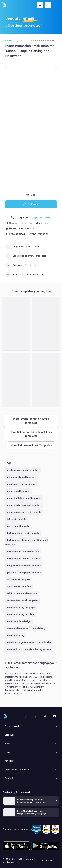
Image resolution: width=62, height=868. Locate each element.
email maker (45, 642)
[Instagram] (35, 716)
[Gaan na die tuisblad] (4, 5)
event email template (19, 491)
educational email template (22, 477)
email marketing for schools (22, 484)
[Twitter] (45, 716)
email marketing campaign (21, 607)
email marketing (16, 635)
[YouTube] (55, 716)
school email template (19, 579)
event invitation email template (24, 498)
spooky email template (19, 586)
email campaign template (21, 642)
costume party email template (23, 470)
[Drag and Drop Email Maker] (8, 247)
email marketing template (21, 614)
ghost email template (18, 526)
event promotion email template (24, 512)
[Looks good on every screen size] (8, 256)
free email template (18, 628)
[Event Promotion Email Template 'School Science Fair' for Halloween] (16, 380)
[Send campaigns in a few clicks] (8, 275)
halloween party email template (24, 558)
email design (40, 628)
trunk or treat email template (22, 600)
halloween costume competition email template (26, 542)
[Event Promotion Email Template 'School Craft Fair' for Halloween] (16, 324)
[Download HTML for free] (8, 265)
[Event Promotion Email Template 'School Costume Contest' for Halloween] (46, 380)
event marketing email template (24, 505)
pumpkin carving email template (24, 572)
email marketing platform (38, 649)
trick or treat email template (22, 593)
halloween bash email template (23, 533)
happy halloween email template (24, 565)
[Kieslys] (57, 5)
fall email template (17, 519)
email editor (14, 649)
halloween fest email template (23, 551)
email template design (19, 621)
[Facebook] (26, 716)
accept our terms (40, 217)
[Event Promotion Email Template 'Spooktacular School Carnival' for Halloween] (46, 324)
